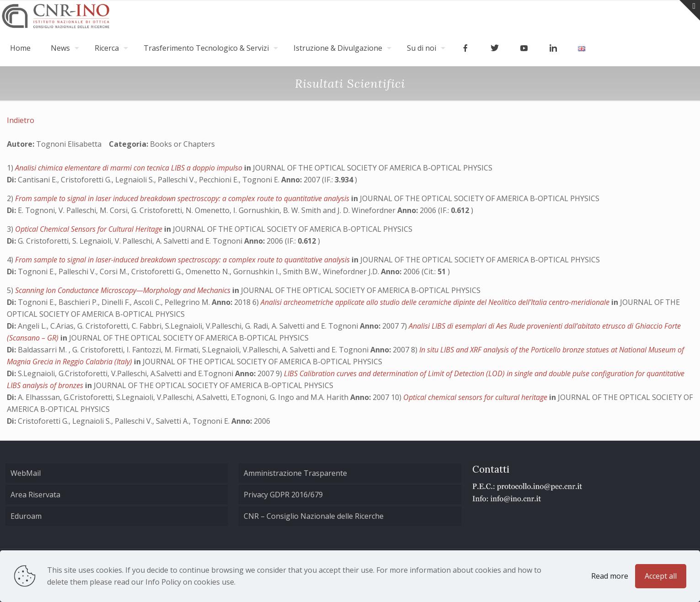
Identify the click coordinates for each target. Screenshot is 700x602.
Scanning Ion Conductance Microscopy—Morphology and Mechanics (124, 290)
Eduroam (26, 516)
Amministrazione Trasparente (295, 473)
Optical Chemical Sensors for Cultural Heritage (90, 229)
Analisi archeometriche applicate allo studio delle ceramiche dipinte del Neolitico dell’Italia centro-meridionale (436, 302)
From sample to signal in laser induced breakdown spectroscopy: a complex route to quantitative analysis (183, 198)
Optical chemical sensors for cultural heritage (476, 397)
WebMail (26, 473)
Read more (610, 576)
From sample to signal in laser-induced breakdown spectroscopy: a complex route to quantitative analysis (183, 260)
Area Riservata (35, 495)
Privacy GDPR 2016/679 (283, 495)
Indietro (21, 120)
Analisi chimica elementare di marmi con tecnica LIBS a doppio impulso (130, 168)
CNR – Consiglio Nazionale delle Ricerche (314, 516)
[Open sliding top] (690, 10)
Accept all (661, 576)
